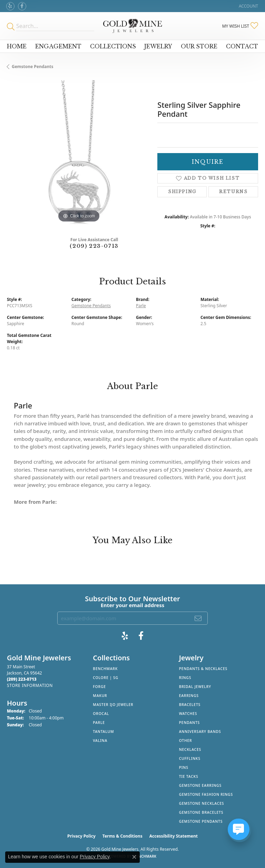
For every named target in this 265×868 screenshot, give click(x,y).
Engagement (58, 46)
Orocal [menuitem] (101, 714)
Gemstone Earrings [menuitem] (200, 785)
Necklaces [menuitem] (190, 749)
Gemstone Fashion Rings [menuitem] (206, 794)
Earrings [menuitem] (189, 696)
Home (17, 46)
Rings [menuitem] (185, 678)
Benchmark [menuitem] (105, 669)
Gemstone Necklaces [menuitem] (202, 803)
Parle (141, 306)
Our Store (199, 46)
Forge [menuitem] (99, 687)
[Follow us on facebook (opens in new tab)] (22, 6)
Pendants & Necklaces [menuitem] (203, 669)
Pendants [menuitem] (189, 723)
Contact (242, 46)
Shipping (182, 192)
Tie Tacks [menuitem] (189, 776)
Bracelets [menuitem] (190, 705)
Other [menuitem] (186, 740)
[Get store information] (30, 685)
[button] (248, 6)
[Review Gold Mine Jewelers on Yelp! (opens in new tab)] (10, 6)
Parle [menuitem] (99, 723)
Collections (113, 46)
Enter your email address (133, 605)
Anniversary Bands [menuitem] (200, 732)
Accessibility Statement (174, 836)
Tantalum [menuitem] (103, 732)
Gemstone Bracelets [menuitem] (201, 812)
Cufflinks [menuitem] (190, 758)
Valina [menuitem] (100, 740)
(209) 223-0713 (94, 246)
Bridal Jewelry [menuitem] (195, 687)
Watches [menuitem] (188, 714)
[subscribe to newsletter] (198, 618)
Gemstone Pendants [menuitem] (201, 821)
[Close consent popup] (134, 857)
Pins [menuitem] (184, 767)
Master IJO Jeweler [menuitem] (113, 705)
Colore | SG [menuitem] (106, 678)
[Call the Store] (22, 679)
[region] (79, 152)
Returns (233, 192)
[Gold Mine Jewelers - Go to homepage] (132, 26)
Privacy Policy (81, 836)
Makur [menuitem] (100, 696)
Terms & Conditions (122, 836)
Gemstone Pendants (33, 67)
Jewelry (158, 46)
